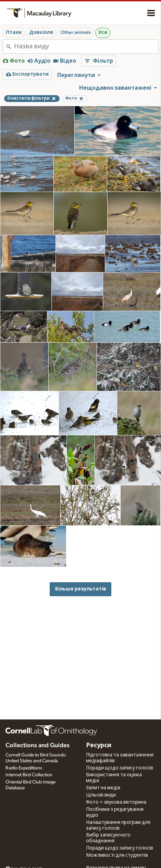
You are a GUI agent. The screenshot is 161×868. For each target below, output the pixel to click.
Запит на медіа (103, 788)
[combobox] (86, 47)
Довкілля (41, 33)
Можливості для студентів (117, 855)
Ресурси (99, 745)
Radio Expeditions (24, 768)
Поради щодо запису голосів (120, 768)
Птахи (14, 33)
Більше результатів (81, 589)
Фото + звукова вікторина (116, 802)
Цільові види (101, 795)
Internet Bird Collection (29, 775)
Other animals (76, 33)
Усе (103, 33)
